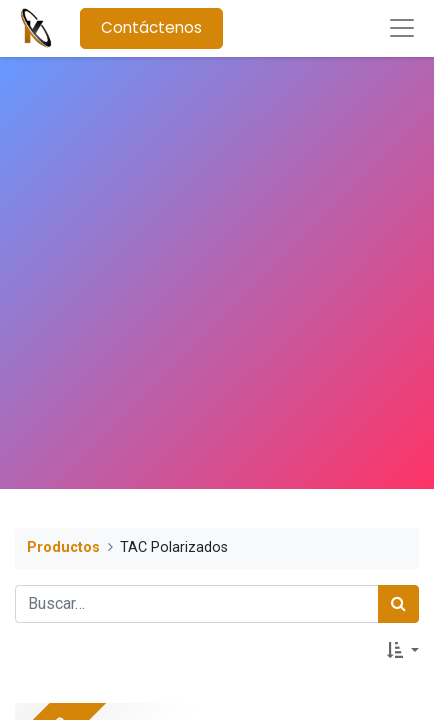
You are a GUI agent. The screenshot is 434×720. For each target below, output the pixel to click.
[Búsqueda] (398, 604)
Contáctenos (151, 27)
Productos (63, 547)
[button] (403, 651)
